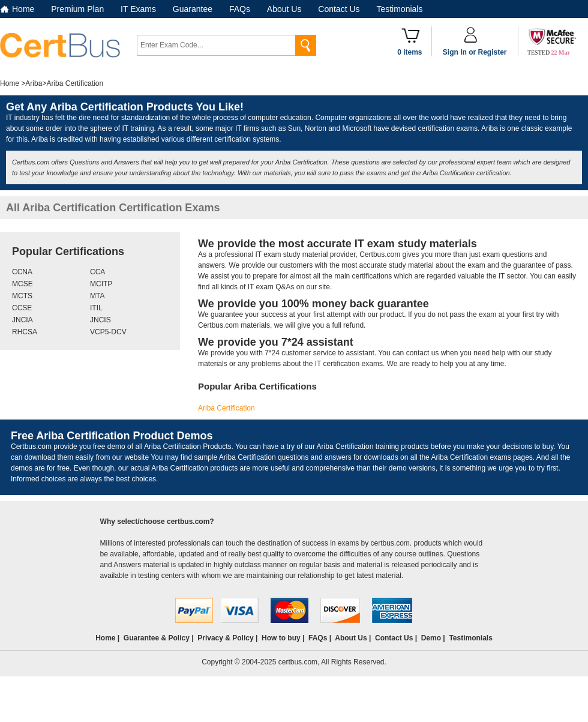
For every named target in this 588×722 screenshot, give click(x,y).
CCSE (22, 308)
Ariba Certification (226, 408)
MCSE (22, 284)
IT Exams (138, 9)
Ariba (34, 83)
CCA (97, 272)
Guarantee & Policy (157, 638)
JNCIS (100, 320)
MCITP (101, 284)
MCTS (22, 296)
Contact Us (339, 9)
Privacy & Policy (225, 638)
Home (23, 9)
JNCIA (22, 320)
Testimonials (399, 9)
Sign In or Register (475, 52)
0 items (409, 52)
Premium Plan (77, 9)
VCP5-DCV (108, 332)
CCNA (22, 272)
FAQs (240, 9)
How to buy (281, 638)
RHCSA (25, 332)
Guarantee (193, 9)
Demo (431, 638)
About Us (284, 9)
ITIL (96, 308)
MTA (97, 296)
